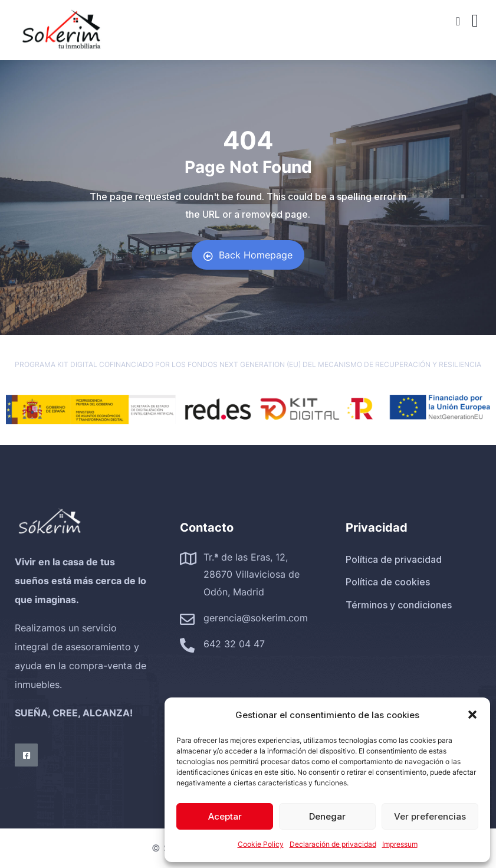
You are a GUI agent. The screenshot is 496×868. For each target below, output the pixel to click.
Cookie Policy (261, 844)
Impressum (400, 844)
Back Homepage (248, 255)
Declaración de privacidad (333, 844)
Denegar (327, 816)
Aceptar (225, 816)
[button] (472, 715)
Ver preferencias (430, 816)
